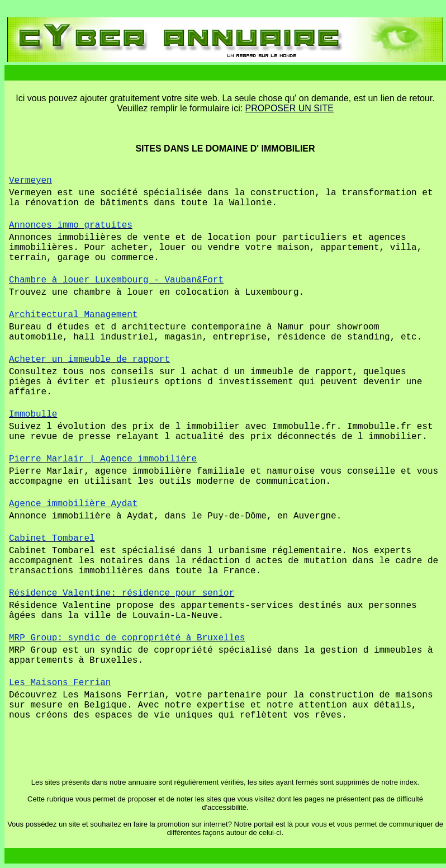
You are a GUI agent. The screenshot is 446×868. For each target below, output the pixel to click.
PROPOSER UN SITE (290, 108)
